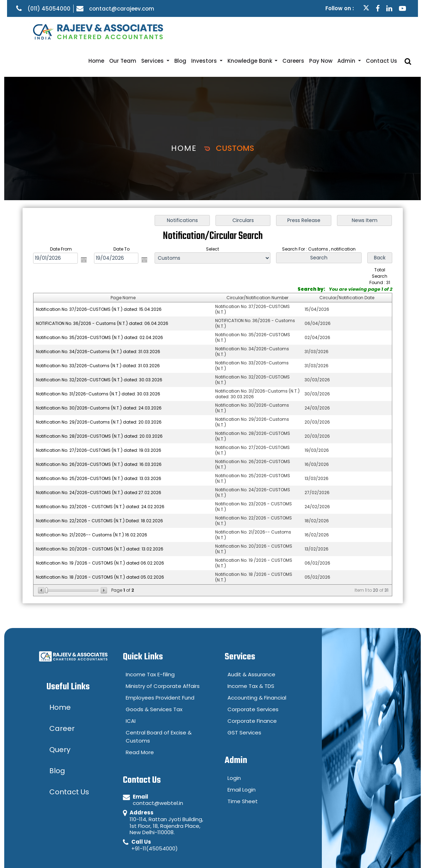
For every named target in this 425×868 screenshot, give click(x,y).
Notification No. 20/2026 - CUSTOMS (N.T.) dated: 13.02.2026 (100, 519)
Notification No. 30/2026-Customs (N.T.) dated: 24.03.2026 (99, 378)
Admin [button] (354, 31)
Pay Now (331, 31)
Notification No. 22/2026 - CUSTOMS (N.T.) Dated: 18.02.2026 (99, 491)
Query (367, 853)
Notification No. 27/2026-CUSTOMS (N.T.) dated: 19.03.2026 (99, 420)
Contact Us (386, 31)
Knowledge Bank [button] (265, 31)
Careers (306, 31)
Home (123, 31)
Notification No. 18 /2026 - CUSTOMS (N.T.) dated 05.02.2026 (100, 547)
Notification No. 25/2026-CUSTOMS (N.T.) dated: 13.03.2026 (99, 448)
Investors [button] (222, 31)
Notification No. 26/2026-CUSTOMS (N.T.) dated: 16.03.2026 (99, 434)
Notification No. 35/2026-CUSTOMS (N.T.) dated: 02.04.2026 (99, 307)
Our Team (147, 31)
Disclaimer (331, 853)
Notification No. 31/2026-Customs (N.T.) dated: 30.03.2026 (98, 364)
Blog (200, 31)
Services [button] (175, 31)
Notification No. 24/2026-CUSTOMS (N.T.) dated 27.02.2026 (99, 463)
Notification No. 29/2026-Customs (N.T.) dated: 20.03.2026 (99, 392)
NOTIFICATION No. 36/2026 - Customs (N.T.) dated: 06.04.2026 (102, 293)
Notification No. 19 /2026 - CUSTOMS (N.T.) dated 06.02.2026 (100, 533)
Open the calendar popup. (83, 230)
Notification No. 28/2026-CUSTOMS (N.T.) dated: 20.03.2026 (99, 406)
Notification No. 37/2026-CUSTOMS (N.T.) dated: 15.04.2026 (99, 279)
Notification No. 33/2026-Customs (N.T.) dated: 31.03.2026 (98, 336)
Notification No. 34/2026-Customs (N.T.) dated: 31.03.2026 (98, 322)
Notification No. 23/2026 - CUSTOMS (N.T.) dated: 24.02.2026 (100, 477)
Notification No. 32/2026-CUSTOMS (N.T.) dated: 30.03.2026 (99, 350)
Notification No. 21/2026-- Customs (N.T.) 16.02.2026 (92, 505)
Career (398, 853)
